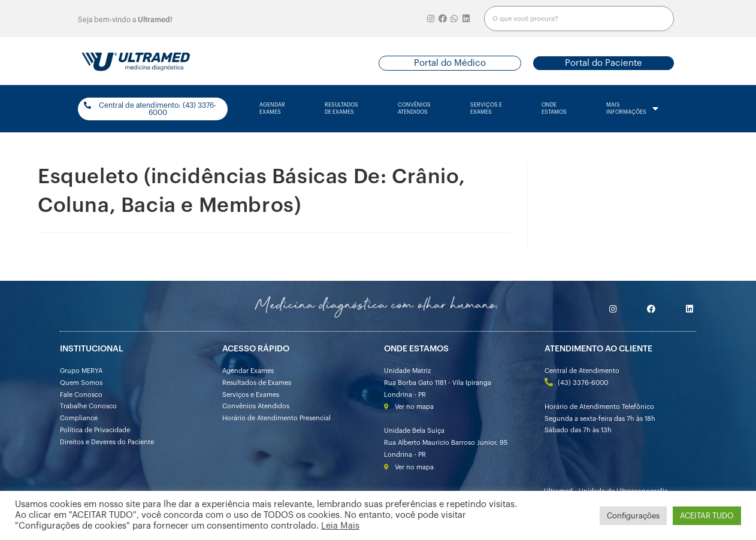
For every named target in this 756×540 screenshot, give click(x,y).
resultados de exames (341, 109)
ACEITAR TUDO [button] (707, 516)
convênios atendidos (414, 109)
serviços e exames (486, 109)
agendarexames (272, 109)
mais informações (632, 109)
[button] (450, 63)
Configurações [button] (633, 516)
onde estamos (554, 109)
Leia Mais (340, 526)
